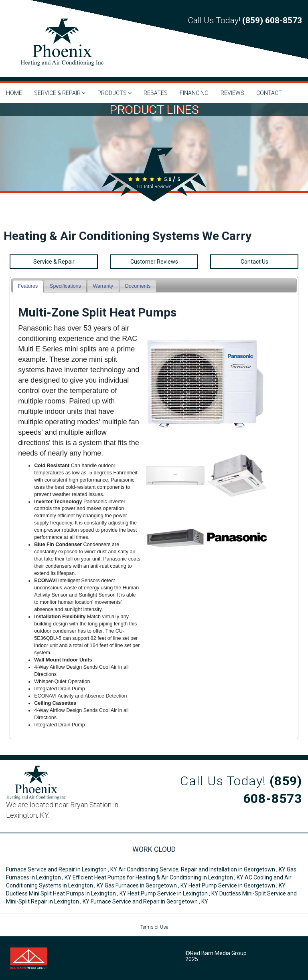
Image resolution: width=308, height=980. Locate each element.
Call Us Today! (245, 20)
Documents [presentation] (138, 286)
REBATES (156, 93)
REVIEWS (232, 93)
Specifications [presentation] (65, 286)
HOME (14, 93)
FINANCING (194, 93)
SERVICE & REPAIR (60, 93)
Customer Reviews (154, 262)
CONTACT (269, 93)
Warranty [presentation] (103, 286)
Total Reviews (154, 187)
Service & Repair (54, 262)
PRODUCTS (114, 93)
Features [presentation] (28, 286)
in (62, 869)
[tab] (28, 286)
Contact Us (254, 262)
